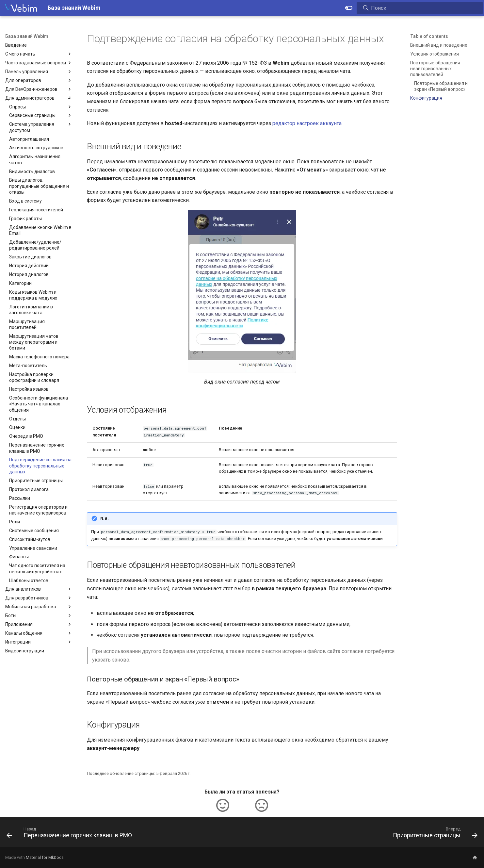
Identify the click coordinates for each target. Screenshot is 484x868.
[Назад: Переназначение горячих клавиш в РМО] (71, 834)
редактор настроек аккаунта (307, 123)
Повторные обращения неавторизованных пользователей (435, 69)
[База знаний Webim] (21, 8)
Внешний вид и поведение (439, 45)
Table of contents (429, 36)
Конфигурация (426, 98)
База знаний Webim (27, 36)
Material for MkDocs (45, 857)
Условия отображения (435, 54)
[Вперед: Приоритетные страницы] (433, 834)
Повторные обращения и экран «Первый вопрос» (441, 86)
